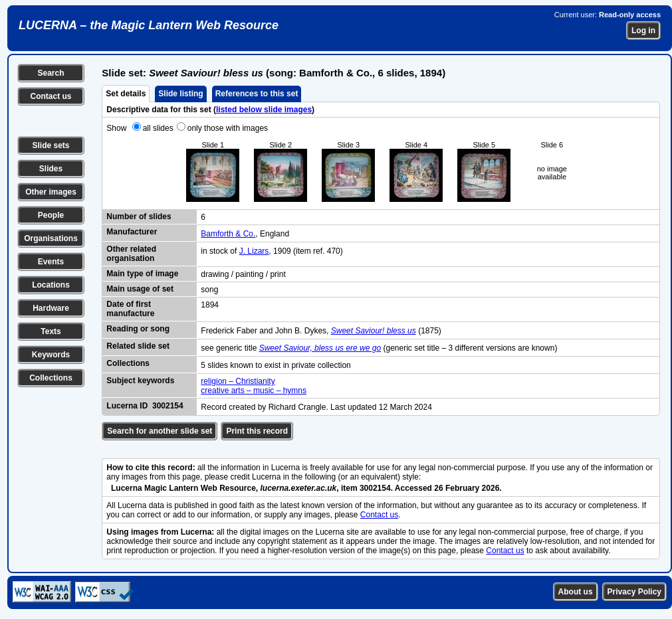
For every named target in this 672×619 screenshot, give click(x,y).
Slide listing (180, 94)
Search (51, 73)
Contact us (51, 96)
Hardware (51, 308)
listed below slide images (264, 110)
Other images (51, 192)
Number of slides (139, 217)
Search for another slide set (160, 431)
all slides (158, 128)
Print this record (257, 431)
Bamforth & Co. (228, 234)
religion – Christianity (238, 381)
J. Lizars (254, 251)
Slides (51, 169)
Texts (51, 331)
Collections (51, 378)
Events (51, 262)
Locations (51, 285)
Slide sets (51, 145)
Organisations (51, 238)
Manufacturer (132, 232)
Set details (126, 94)
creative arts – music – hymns (254, 391)
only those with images (228, 128)
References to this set (257, 94)
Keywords (51, 355)
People (51, 215)
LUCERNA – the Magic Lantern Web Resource (149, 25)
